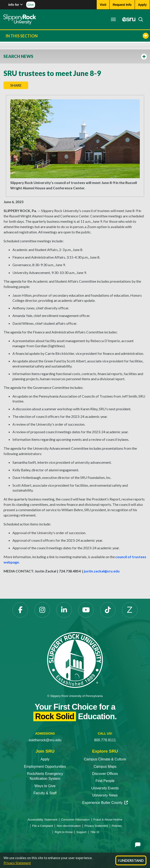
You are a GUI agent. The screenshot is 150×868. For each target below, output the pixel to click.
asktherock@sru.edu (45, 740)
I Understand (131, 860)
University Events (105, 788)
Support (82, 832)
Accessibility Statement (42, 820)
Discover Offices (105, 774)
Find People (105, 781)
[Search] (139, 19)
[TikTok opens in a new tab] (108, 610)
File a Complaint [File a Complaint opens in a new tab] (43, 826)
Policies (117, 826)
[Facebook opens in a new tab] (20, 610)
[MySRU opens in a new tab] (128, 19)
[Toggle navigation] (113, 19)
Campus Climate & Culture (105, 759)
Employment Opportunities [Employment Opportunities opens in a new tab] (45, 767)
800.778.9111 (105, 740)
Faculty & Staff (45, 793)
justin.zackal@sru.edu (102, 571)
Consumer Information (75, 820)
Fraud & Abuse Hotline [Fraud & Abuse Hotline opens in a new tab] (108, 820)
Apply (45, 759)
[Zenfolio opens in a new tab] (130, 610)
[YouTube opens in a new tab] (86, 610)
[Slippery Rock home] (20, 19)
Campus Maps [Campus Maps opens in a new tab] (105, 767)
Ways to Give (45, 786)
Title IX (95, 832)
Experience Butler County (105, 803)
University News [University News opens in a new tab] (105, 795)
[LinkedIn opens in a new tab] (64, 610)
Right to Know (64, 832)
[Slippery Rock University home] (75, 660)
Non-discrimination (69, 826)
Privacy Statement (17, 863)
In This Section (77, 36)
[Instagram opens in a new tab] (42, 610)
